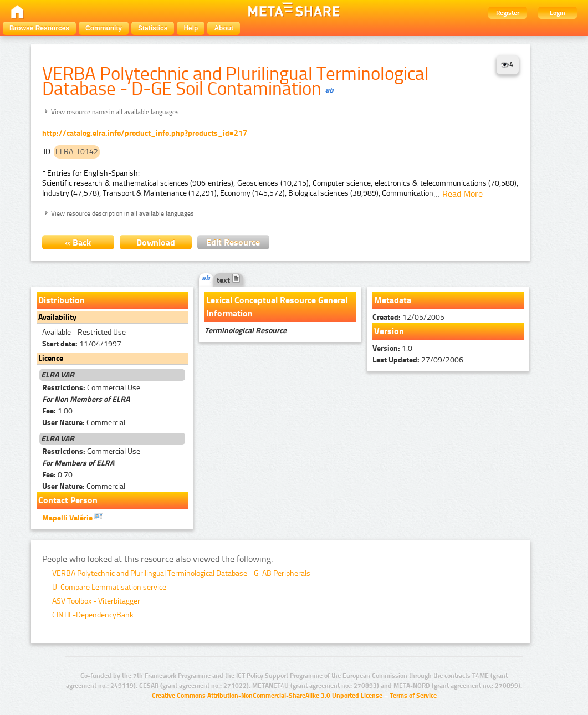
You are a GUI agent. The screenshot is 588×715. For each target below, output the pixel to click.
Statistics (153, 28)
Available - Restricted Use (84, 332)
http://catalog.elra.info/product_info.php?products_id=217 (145, 133)
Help (191, 28)
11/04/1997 (82, 344)
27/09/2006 (418, 360)
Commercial (84, 423)
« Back (78, 242)
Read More (462, 194)
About (224, 28)
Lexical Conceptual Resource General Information (277, 307)
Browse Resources (39, 28)
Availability (57, 317)
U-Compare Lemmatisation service (109, 587)
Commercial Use (91, 388)
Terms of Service (413, 696)
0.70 (57, 475)
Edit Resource (233, 242)
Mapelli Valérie (73, 517)
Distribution (62, 300)
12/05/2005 (408, 317)
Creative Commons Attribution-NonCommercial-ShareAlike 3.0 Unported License (267, 696)
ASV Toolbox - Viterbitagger (96, 601)
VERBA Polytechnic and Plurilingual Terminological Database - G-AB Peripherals (181, 573)
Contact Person (68, 500)
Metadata (393, 300)
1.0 (392, 348)
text (229, 280)
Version (389, 331)
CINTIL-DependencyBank (93, 615)
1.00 (57, 411)
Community (104, 28)
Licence (51, 358)
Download (156, 242)
